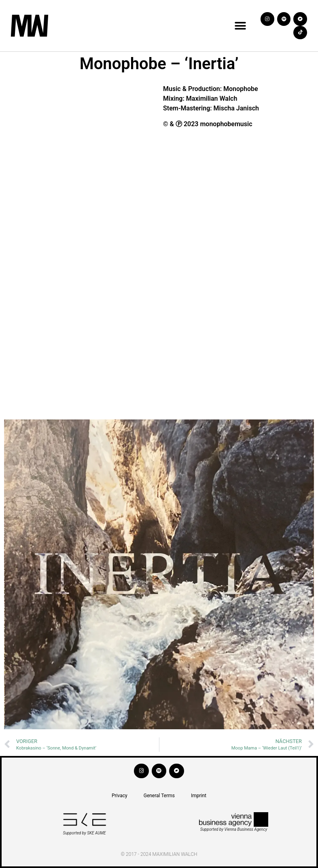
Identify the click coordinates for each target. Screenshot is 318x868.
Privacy (120, 796)
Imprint (199, 796)
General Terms (159, 796)
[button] (241, 26)
